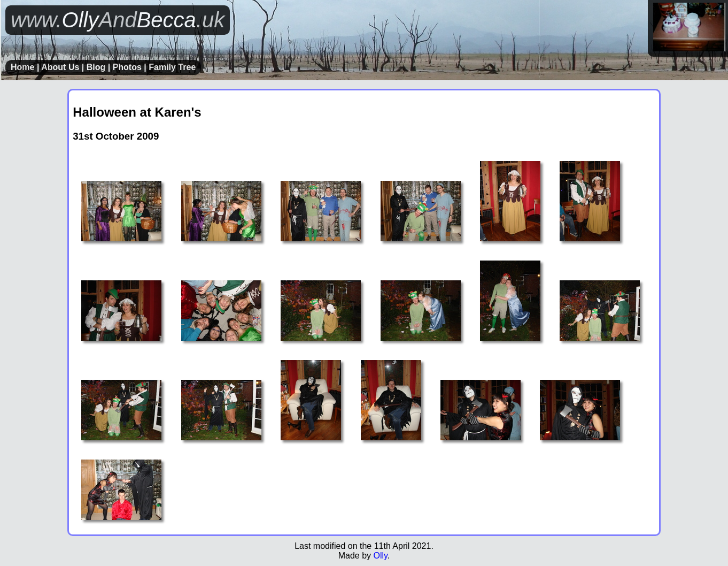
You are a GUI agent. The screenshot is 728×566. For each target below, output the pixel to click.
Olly (380, 556)
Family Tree (172, 67)
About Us (60, 67)
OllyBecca (118, 20)
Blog (96, 67)
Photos (127, 67)
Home (22, 67)
